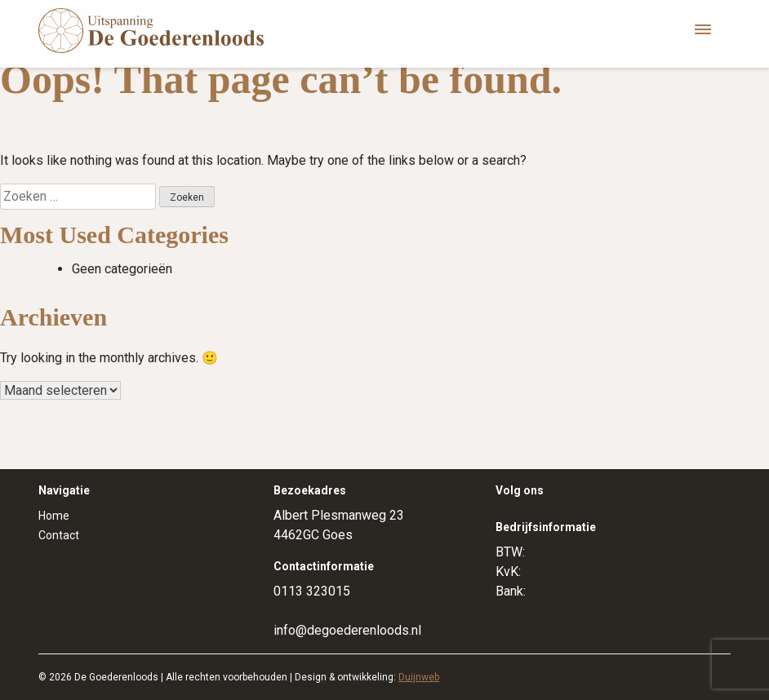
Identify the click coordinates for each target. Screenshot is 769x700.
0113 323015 (312, 591)
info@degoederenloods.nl (347, 630)
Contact (59, 535)
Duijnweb (419, 677)
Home (54, 516)
